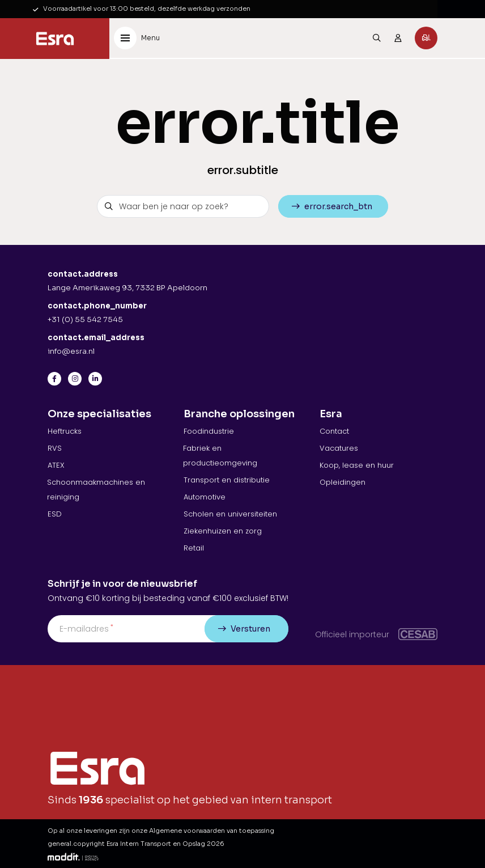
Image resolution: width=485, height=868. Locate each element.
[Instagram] (75, 379)
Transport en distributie (227, 480)
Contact (334, 431)
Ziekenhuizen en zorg (223, 531)
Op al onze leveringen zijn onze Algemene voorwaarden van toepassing (161, 831)
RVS (55, 448)
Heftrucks (65, 431)
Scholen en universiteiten (230, 514)
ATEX (56, 465)
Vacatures (339, 448)
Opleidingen (343, 482)
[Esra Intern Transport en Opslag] (55, 39)
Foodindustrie (209, 431)
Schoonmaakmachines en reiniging (96, 490)
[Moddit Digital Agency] (73, 856)
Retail (194, 548)
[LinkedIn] (95, 379)
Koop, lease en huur (357, 465)
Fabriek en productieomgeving (220, 456)
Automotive (205, 497)
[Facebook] (54, 379)
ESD (55, 514)
